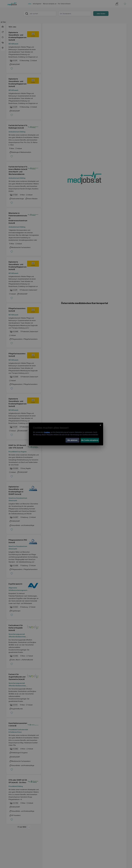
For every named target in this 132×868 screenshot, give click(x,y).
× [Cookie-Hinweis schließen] (100, 425)
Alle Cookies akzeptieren (90, 440)
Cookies (47, 432)
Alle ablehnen (72, 440)
